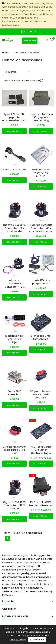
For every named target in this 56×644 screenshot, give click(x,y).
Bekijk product (14, 131)
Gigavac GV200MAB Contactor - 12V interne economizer (14, 285)
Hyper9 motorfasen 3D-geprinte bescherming (41, 117)
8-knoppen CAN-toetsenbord (41, 337)
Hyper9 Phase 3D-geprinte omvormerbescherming (17, 117)
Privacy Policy (18, 640)
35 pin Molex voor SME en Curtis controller (41, 394)
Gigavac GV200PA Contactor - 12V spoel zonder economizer (14, 230)
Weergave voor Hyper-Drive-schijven (14, 339)
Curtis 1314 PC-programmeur (41, 282)
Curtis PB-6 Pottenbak (14, 393)
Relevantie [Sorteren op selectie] (17, 72)
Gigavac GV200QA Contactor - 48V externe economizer (41, 228)
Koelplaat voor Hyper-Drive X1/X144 (41, 173)
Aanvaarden (37, 640)
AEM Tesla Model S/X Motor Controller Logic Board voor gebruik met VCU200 (41, 453)
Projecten (30, 41)
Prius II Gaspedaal (14, 170)
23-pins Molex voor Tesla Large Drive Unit (14, 450)
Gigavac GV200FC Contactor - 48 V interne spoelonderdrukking (15, 507)
